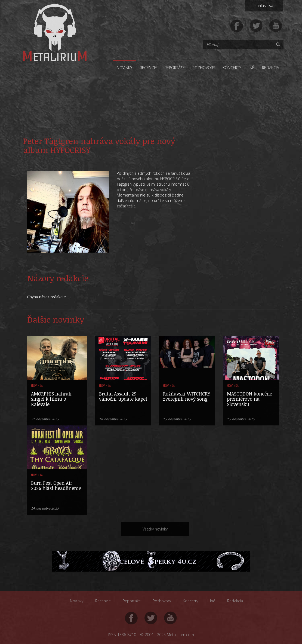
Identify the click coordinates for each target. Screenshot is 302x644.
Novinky (124, 68)
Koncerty (232, 68)
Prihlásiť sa (264, 6)
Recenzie (148, 68)
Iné (252, 68)
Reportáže (175, 68)
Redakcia (270, 68)
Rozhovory (204, 68)
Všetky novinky (155, 529)
